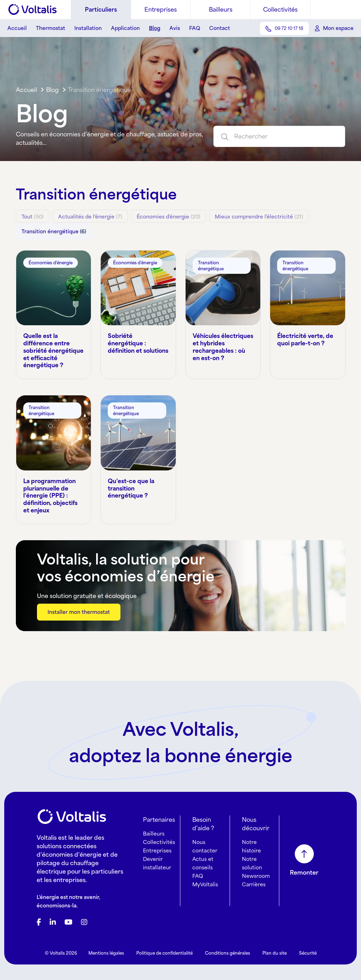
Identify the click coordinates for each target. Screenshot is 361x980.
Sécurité (308, 949)
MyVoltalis (205, 880)
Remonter (304, 869)
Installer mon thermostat (79, 608)
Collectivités (280, 10)
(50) (33, 217)
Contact (220, 28)
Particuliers (101, 10)
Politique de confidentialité (164, 949)
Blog (155, 28)
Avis (175, 28)
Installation (88, 28)
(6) (54, 230)
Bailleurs (221, 10)
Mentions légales (106, 949)
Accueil (17, 28)
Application (125, 28)
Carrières (254, 880)
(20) (169, 217)
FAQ (195, 28)
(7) (90, 217)
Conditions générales (228, 949)
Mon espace (338, 28)
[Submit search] (222, 136)
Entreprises (161, 10)
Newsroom (256, 872)
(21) (259, 217)
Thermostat (51, 28)
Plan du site (275, 949)
